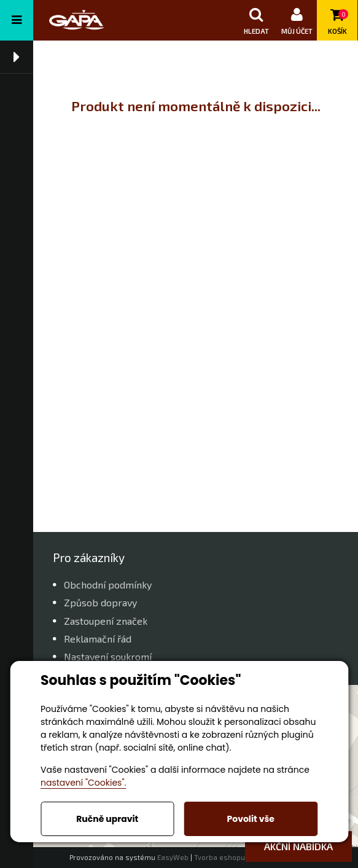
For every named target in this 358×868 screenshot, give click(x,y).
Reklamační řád (98, 639)
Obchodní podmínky (108, 585)
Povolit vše (251, 819)
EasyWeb (173, 857)
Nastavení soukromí (108, 656)
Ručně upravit (107, 819)
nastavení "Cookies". (83, 783)
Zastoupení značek (106, 621)
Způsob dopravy (100, 602)
